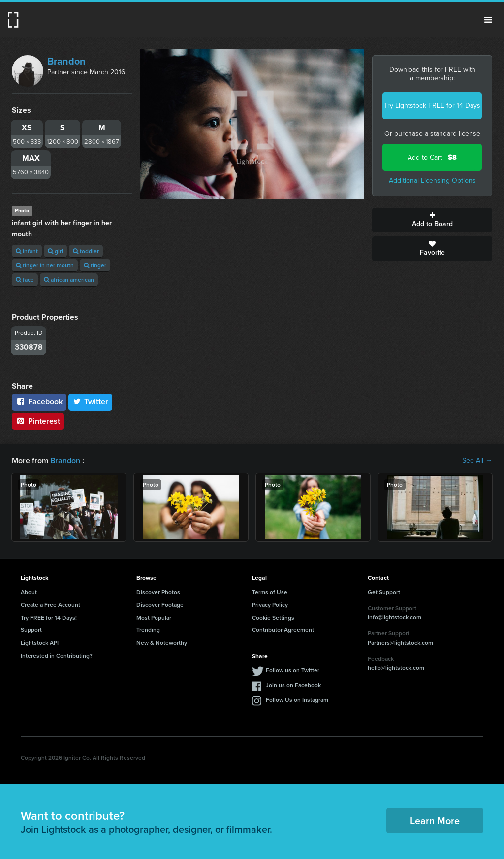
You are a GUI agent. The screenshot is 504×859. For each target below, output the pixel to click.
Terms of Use (270, 592)
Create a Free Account (50, 605)
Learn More (435, 820)
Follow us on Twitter (293, 670)
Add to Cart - (432, 157)
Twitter (91, 402)
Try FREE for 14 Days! (49, 617)
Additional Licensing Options (432, 181)
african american (69, 280)
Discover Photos (158, 592)
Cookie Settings (273, 617)
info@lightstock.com (394, 617)
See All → (477, 461)
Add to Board (432, 220)
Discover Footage (160, 605)
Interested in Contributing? (57, 655)
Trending (148, 630)
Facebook (39, 402)
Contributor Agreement (283, 630)
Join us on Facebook (293, 685)
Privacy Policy (270, 605)
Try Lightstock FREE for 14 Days (432, 106)
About (29, 592)
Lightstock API (40, 643)
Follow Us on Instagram (297, 700)
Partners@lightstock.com (400, 643)
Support (31, 630)
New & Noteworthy (162, 643)
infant (27, 251)
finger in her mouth (45, 265)
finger (95, 265)
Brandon (66, 61)
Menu (488, 20)
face (25, 280)
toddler (86, 251)
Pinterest (38, 421)
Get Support (384, 592)
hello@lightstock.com (396, 668)
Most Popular (154, 617)
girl (55, 251)
